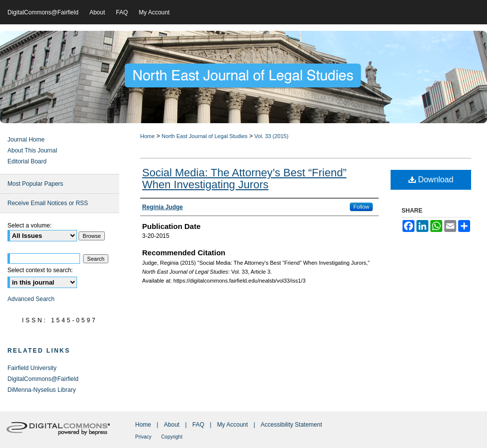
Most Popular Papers (35, 184)
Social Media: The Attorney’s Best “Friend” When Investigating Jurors (244, 179)
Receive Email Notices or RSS (48, 203)
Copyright (172, 437)
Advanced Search (31, 299)
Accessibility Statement (291, 425)
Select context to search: (40, 270)
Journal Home (26, 140)
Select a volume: (30, 225)
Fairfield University (32, 368)
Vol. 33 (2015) (272, 136)
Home (147, 136)
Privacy (143, 437)
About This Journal (32, 150)
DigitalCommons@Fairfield (43, 379)
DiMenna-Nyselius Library (41, 390)
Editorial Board (27, 161)
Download (431, 180)
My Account (233, 425)
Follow (361, 207)
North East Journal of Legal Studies (204, 136)
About (172, 425)
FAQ (198, 425)
